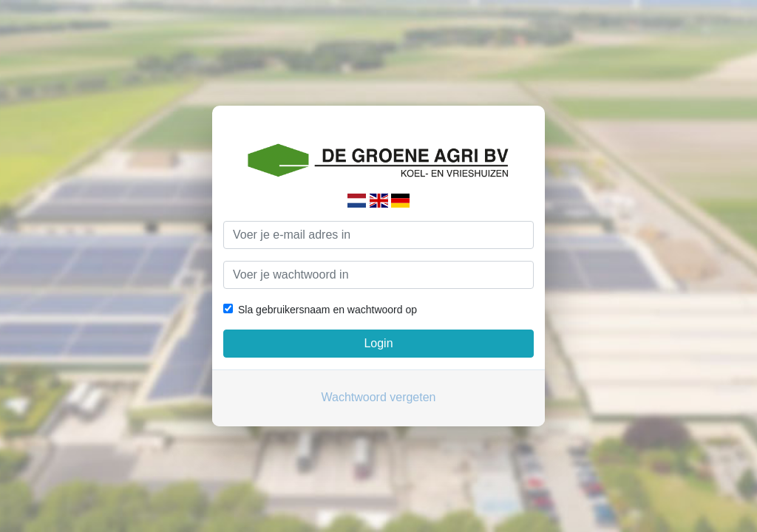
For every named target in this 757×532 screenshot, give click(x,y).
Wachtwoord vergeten (378, 397)
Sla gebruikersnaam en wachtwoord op (327, 310)
